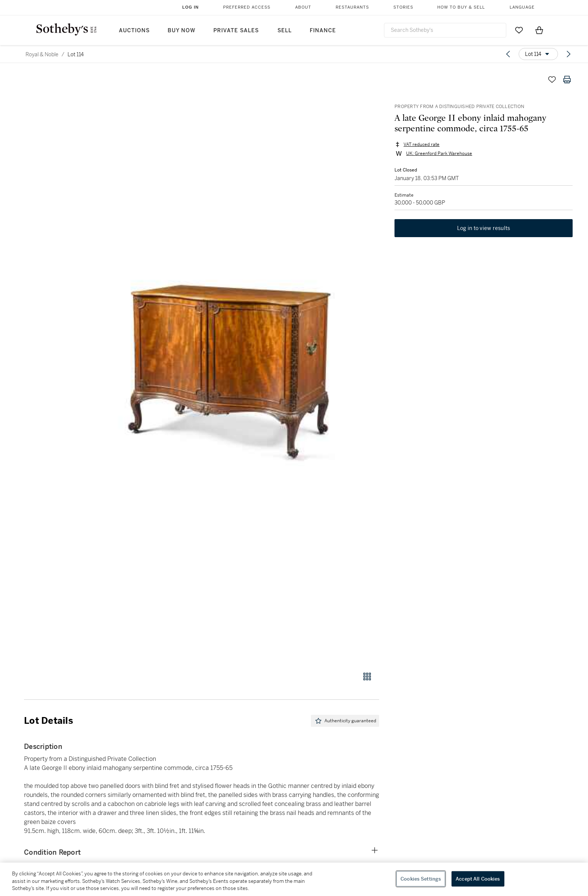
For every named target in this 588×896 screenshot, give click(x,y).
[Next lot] (568, 54)
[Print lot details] (567, 80)
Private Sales (236, 31)
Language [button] (522, 7)
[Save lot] (552, 80)
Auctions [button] (134, 31)
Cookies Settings (421, 879)
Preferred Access (247, 7)
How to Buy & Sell (461, 7)
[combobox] (445, 30)
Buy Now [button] (181, 31)
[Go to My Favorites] (519, 30)
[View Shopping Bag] (539, 30)
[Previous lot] (508, 54)
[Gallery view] (367, 677)
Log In (190, 7)
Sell (285, 31)
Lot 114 (76, 54)
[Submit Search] (498, 30)
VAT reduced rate (421, 145)
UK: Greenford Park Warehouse (439, 154)
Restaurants (352, 7)
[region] (294, 879)
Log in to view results (484, 229)
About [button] (303, 7)
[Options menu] (538, 54)
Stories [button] (403, 7)
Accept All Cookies (478, 879)
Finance (323, 31)
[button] (230, 368)
